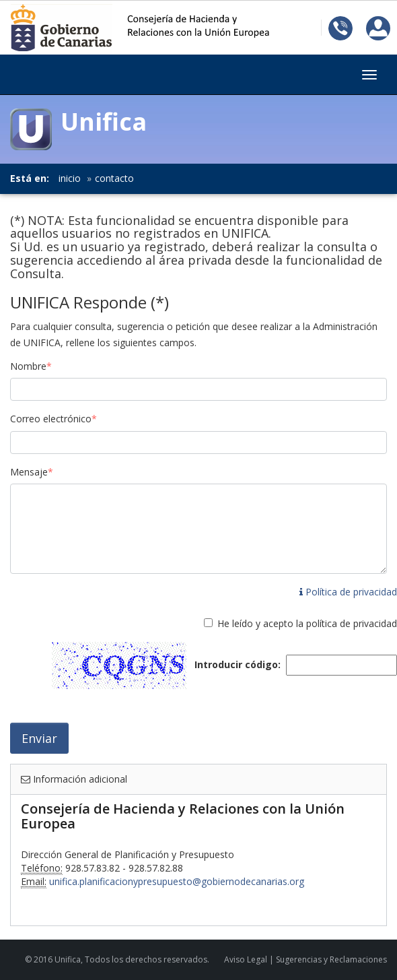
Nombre (31, 366)
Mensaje (32, 472)
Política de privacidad (348, 592)
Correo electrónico (53, 419)
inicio (70, 178)
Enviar (39, 738)
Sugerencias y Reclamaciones (331, 959)
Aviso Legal (246, 959)
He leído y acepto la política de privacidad (307, 623)
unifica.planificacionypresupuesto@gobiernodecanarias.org (177, 881)
